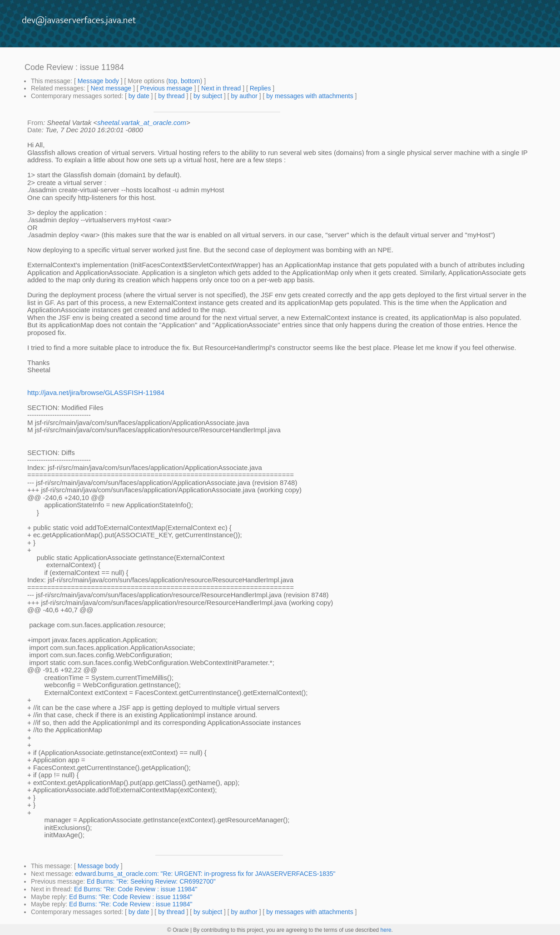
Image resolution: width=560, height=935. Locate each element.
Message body (98, 81)
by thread (171, 96)
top (173, 81)
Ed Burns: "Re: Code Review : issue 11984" (136, 889)
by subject (208, 96)
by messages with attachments (310, 96)
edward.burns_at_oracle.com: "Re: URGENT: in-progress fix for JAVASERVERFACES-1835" (205, 874)
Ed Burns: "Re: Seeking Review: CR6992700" (151, 881)
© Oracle (178, 930)
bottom (191, 81)
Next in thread (221, 88)
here (386, 930)
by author (244, 96)
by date (139, 96)
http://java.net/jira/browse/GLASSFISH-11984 (96, 392)
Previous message (166, 88)
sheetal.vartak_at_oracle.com (142, 122)
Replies (260, 88)
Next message (111, 88)
